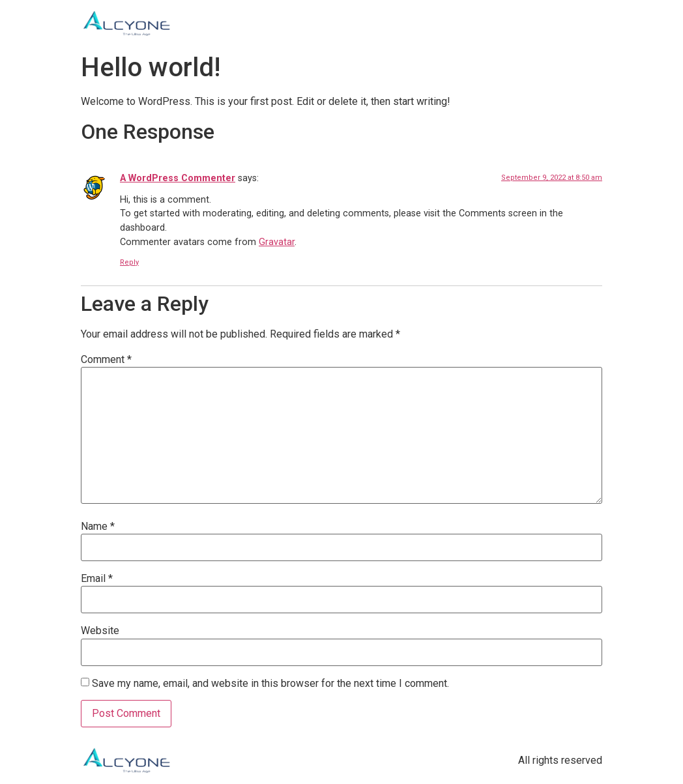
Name (98, 527)
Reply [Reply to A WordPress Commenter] (129, 262)
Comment (106, 360)
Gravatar (277, 242)
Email (97, 579)
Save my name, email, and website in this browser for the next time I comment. (270, 684)
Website (100, 631)
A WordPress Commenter (178, 178)
